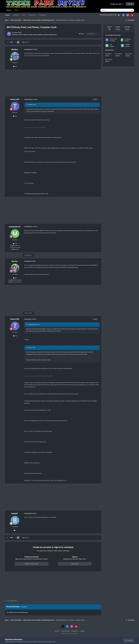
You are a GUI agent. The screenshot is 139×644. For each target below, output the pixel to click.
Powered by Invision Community (70, 633)
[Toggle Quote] (27, 105)
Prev (11, 42)
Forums (7, 15)
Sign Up (130, 4)
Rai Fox (15, 261)
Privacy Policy (66, 631)
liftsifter (15, 50)
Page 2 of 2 (26, 42)
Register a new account (31, 564)
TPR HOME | (103, 15)
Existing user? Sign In (117, 4)
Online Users (32, 15)
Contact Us (75, 631)
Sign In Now (75, 564)
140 (15, 116)
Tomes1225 (18, 33)
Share (82, 34)
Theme (57, 631)
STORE (115, 15)
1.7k (15, 244)
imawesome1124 (129, 39)
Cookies (82, 631)
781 (15, 278)
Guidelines (16, 15)
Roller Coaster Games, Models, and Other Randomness (40, 35)
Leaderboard (43, 15)
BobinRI (15, 514)
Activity (16, 10)
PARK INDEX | (110, 15)
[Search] (111, 10)
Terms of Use (9, 642)
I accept (129, 640)
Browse (9, 11)
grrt (111, 45)
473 (15, 66)
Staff (24, 15)
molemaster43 (15, 227)
